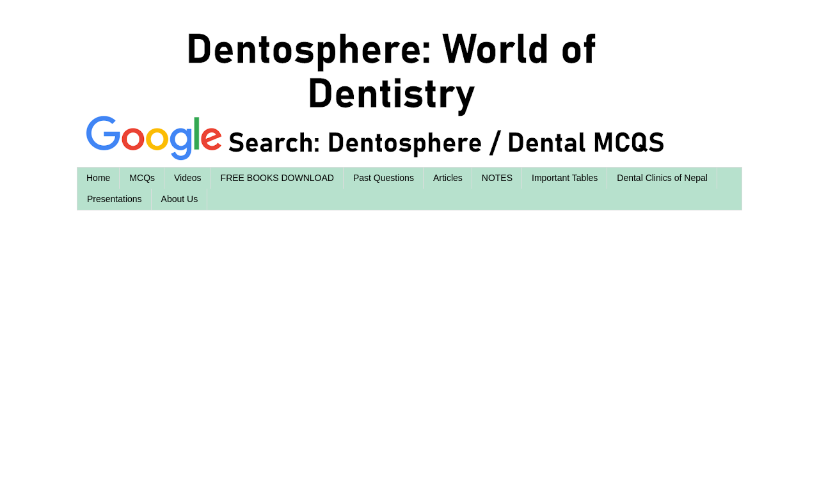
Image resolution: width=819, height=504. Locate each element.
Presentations (115, 199)
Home (98, 178)
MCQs (142, 178)
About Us (180, 199)
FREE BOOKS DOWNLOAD (277, 178)
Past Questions (384, 178)
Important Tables (565, 178)
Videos (188, 178)
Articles (448, 178)
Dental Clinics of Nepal (662, 178)
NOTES (497, 178)
